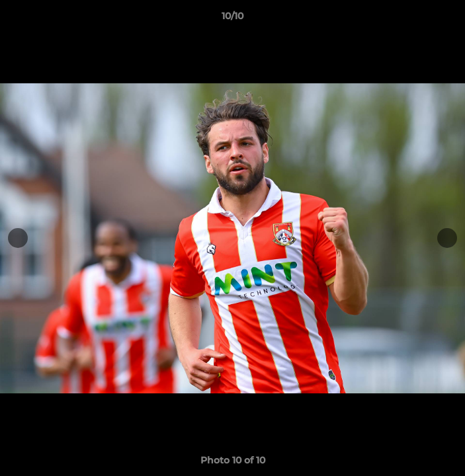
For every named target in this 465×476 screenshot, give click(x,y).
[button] (449, 19)
